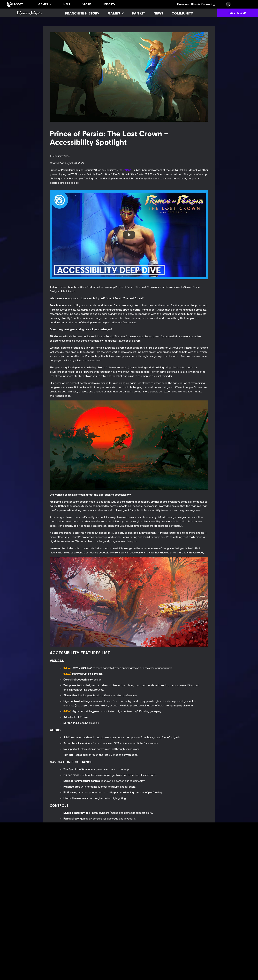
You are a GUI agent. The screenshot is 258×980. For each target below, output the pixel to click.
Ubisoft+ (128, 170)
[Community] (182, 13)
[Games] (116, 13)
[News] (158, 13)
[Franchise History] (82, 13)
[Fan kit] (139, 13)
